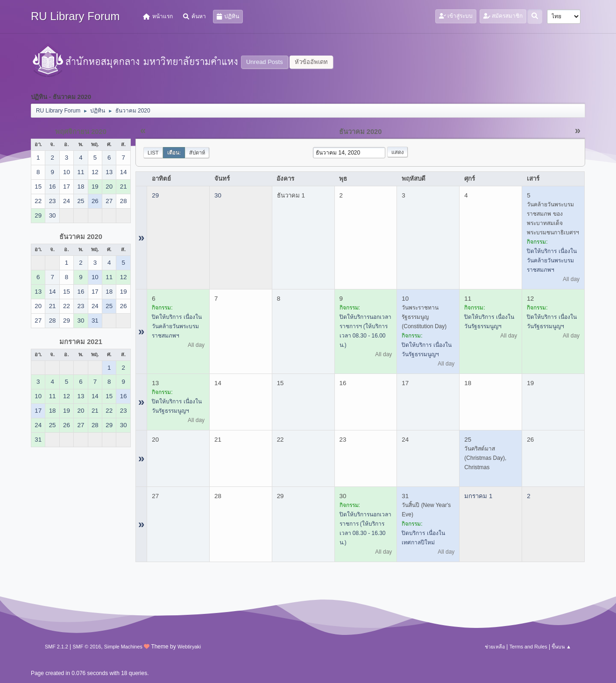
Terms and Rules (528, 647)
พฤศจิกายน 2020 (81, 132)
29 (155, 195)
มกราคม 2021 (81, 342)
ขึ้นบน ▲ (561, 647)
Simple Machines (123, 647)
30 (218, 195)
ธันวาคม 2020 (81, 237)
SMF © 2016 (87, 647)
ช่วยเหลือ (495, 647)
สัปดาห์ (197, 153)
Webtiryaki (189, 647)
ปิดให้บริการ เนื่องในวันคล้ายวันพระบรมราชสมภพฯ (552, 261)
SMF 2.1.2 (57, 647)
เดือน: (174, 153)
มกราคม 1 (478, 496)
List (153, 153)
